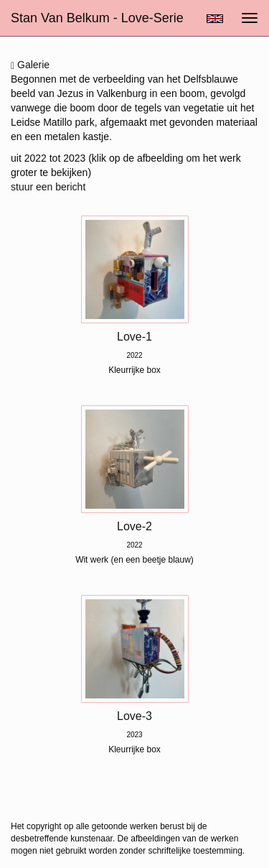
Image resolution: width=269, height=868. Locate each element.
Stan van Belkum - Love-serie (97, 18)
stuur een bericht (48, 187)
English (215, 19)
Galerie (30, 65)
